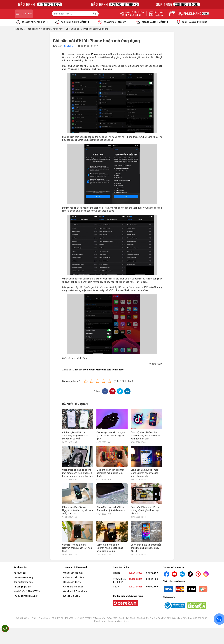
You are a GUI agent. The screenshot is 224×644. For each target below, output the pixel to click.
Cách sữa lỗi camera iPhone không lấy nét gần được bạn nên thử (145, 510)
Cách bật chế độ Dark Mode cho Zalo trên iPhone (98, 370)
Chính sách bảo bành (73, 577)
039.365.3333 (135, 573)
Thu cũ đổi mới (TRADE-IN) (26, 596)
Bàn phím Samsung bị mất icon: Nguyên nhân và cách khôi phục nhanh (145, 473)
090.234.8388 (135, 587)
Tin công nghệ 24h (22, 587)
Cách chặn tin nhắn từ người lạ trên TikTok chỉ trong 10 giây (111, 436)
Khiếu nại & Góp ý (72, 596)
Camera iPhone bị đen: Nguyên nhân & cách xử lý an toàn (77, 548)
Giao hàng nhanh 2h (73, 587)
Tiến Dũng (69, 46)
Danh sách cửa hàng (23, 577)
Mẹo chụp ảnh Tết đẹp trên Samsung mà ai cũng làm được (110, 473)
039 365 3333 (167, 15)
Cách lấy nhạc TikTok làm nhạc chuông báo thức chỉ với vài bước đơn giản (146, 436)
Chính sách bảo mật (73, 573)
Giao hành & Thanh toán (75, 591)
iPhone (94, 54)
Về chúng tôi (20, 573)
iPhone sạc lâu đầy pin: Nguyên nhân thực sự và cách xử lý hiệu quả (77, 510)
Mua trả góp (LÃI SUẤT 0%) (27, 591)
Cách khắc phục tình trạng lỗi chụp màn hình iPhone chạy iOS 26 (146, 548)
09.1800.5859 (135, 579)
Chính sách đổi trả (72, 582)
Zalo (219, 619)
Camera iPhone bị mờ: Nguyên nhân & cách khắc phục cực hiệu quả (110, 548)
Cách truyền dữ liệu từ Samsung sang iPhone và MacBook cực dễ (75, 436)
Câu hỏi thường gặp (23, 582)
